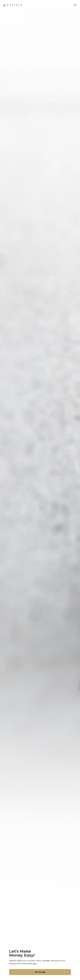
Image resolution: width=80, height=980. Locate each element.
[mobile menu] (75, 5)
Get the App (40, 972)
